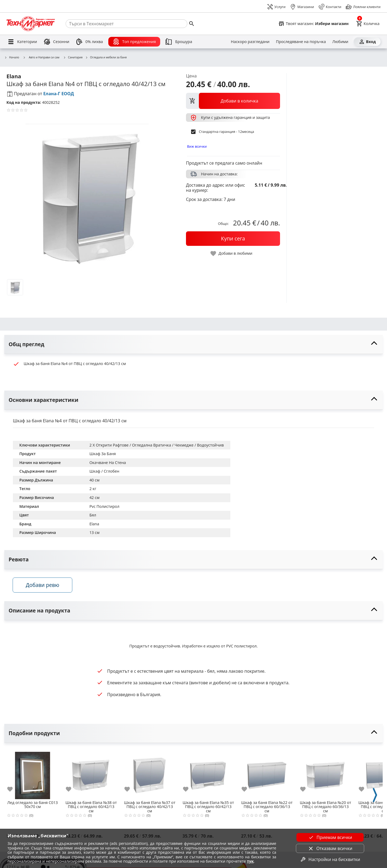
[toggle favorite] (232, 254)
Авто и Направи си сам (41, 57)
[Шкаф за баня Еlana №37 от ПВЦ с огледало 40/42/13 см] (150, 774)
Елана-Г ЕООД (59, 94)
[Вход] (367, 42)
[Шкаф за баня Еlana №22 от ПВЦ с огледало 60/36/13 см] (267, 774)
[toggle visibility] (193, 344)
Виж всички (197, 146)
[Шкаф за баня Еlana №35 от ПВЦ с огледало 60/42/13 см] (208, 774)
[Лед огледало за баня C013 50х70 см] (33, 774)
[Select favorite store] (313, 24)
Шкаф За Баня (103, 454)
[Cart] (368, 24)
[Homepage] (31, 24)
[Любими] (340, 42)
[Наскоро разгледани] (250, 42)
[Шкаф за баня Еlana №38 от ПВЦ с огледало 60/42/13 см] (91, 774)
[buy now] (233, 239)
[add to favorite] (13, 789)
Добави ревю (43, 585)
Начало (12, 58)
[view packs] (233, 101)
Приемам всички (330, 837)
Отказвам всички (330, 848)
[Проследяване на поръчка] (301, 42)
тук (250, 861)
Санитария (73, 58)
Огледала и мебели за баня (106, 58)
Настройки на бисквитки (330, 859)
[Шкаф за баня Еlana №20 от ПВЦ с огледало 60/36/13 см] (325, 774)
